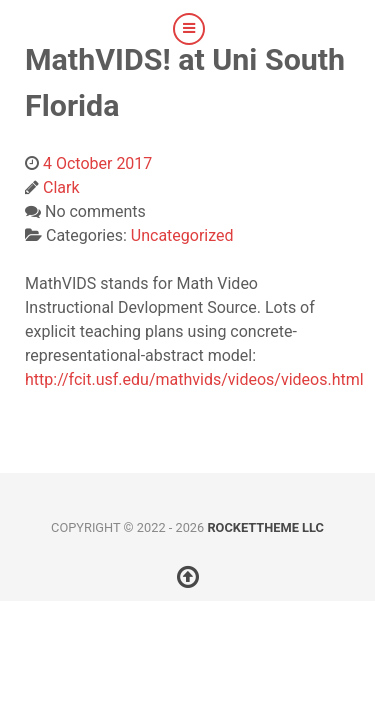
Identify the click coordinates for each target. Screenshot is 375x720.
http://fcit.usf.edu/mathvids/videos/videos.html (194, 379)
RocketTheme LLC (265, 527)
